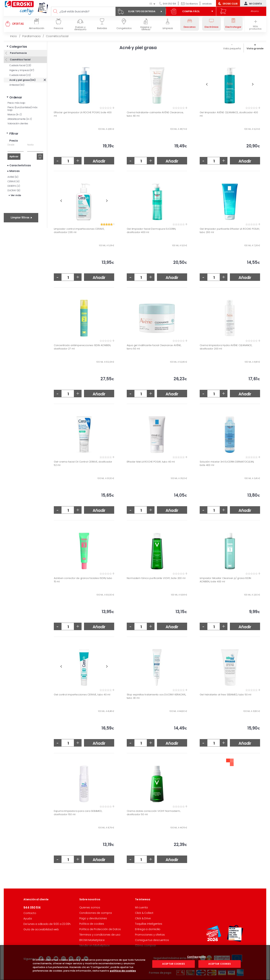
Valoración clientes (18, 123)
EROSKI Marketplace (92, 940)
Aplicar (14, 156)
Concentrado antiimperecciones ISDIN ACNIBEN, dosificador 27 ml (82, 347)
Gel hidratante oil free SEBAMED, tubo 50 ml (225, 695)
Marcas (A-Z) (15, 114)
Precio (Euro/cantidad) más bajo (22, 109)
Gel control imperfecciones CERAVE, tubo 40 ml (82, 695)
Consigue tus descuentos (152, 940)
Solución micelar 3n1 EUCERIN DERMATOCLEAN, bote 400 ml (227, 463)
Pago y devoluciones (93, 918)
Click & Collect (144, 913)
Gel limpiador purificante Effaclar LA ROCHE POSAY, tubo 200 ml (230, 231)
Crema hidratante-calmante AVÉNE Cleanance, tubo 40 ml (155, 114)
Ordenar (16, 97)
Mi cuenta (252, 3)
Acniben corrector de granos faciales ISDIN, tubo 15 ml (83, 580)
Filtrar (14, 134)
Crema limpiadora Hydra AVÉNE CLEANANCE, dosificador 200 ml (226, 347)
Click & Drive (143, 918)
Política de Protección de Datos (100, 929)
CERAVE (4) (13, 181)
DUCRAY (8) (14, 190)
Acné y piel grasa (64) (22, 80)
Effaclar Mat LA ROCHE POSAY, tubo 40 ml (151, 462)
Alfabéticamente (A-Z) (20, 119)
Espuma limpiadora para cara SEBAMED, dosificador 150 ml (78, 813)
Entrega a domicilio (148, 929)
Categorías (18, 47)
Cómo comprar (145, 946)
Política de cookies (92, 924)
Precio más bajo (16, 103)
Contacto (30, 913)
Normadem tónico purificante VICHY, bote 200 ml (156, 578)
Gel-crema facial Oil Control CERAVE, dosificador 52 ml (83, 463)
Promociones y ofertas (150, 935)
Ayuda (28, 919)
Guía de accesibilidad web (41, 929)
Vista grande (255, 48)
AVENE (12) (13, 177)
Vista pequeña (232, 48)
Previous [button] (207, 84)
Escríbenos (192, 4)
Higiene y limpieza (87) (22, 70)
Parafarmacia (18, 53)
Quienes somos (90, 907)
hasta (30, 145)
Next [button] (253, 84)
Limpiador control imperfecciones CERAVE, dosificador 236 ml (79, 231)
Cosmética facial (20, 60)
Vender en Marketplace (94, 946)
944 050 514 (169, 4)
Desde (11, 145)
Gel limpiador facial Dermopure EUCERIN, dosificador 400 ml (151, 231)
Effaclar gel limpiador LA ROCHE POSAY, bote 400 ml (83, 114)
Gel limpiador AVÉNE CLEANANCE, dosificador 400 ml (229, 114)
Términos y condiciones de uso (100, 935)
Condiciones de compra (96, 913)
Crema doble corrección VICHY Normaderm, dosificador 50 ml (154, 813)
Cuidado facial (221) (20, 65)
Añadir (99, 161)
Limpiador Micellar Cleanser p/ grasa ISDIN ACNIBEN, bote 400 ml (225, 580)
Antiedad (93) (17, 85)
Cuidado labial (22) (20, 75)
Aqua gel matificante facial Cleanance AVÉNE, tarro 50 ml (154, 347)
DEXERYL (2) (14, 186)
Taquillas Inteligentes (149, 924)
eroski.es (207, 4)
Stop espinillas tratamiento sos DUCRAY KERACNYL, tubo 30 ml (156, 696)
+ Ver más (15, 195)
